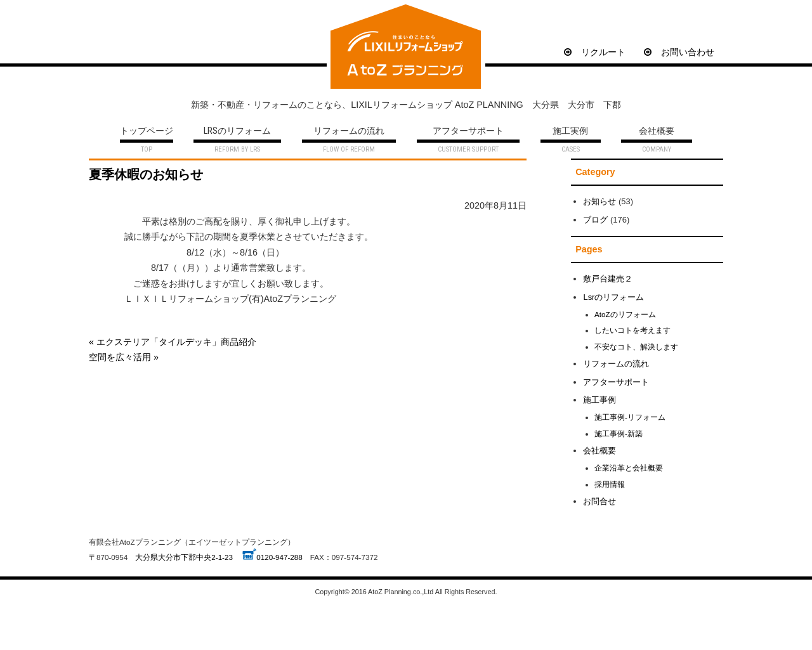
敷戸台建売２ (608, 279)
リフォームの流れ (349, 132)
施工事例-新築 (619, 433)
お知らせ (599, 201)
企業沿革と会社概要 (629, 468)
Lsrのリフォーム (613, 297)
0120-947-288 (279, 557)
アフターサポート (468, 132)
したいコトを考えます (632, 330)
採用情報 (610, 484)
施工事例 (599, 400)
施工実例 (570, 132)
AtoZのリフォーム (625, 314)
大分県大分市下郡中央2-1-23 (184, 557)
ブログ (595, 220)
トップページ (147, 132)
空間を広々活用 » (124, 357)
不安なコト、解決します (636, 347)
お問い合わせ (679, 52)
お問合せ (599, 501)
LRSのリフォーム (237, 132)
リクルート (595, 52)
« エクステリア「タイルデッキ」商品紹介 (173, 342)
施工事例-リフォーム (630, 417)
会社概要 (657, 132)
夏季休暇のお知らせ (146, 174)
